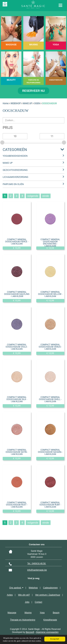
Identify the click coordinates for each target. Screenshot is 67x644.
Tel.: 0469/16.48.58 (37, 564)
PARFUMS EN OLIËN (13, 184)
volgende (33, 196)
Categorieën (15, 150)
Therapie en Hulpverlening (23, 620)
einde (46, 196)
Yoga (42, 613)
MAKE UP (27, 103)
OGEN (37, 103)
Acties (10, 595)
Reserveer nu (34, 91)
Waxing (28, 613)
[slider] (3, 142)
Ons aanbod (16, 588)
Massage (12, 613)
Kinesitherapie (50, 620)
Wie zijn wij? (24, 595)
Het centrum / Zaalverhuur (48, 595)
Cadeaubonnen (50, 588)
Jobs (27, 602)
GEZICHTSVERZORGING (15, 170)
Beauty (56, 613)
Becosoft (30, 632)
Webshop (33, 588)
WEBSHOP (16, 103)
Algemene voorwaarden (47, 632)
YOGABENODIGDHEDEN (15, 156)
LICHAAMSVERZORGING (15, 177)
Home (6, 103)
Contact (39, 602)
